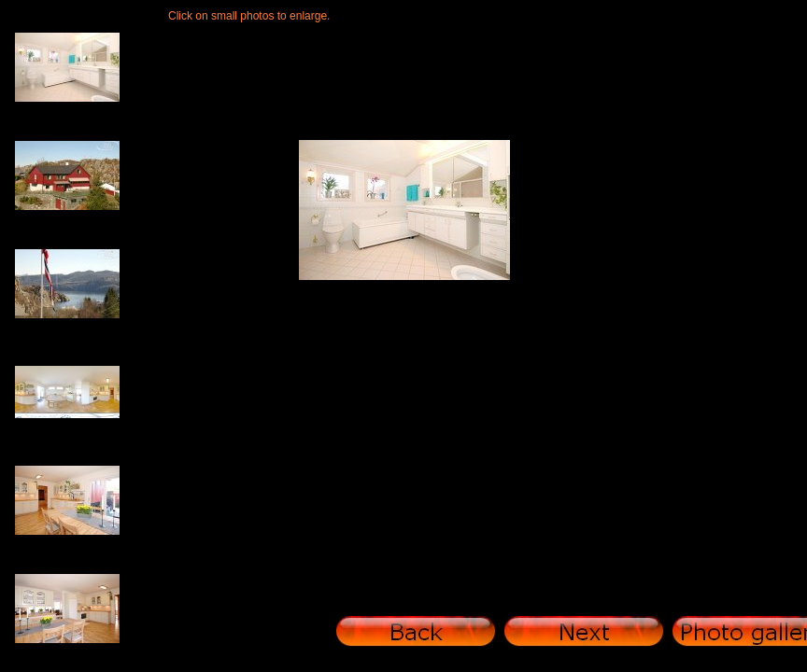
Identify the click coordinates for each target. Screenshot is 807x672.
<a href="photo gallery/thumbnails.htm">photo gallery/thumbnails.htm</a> (75, 336)
